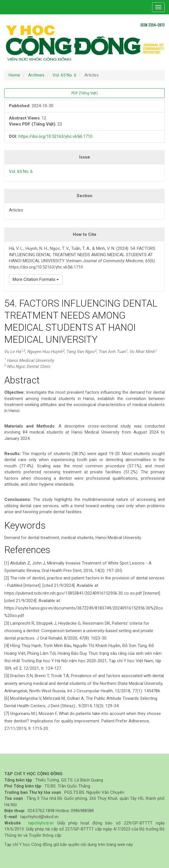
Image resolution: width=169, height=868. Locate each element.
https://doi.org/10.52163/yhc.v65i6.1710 (55, 136)
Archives (36, 75)
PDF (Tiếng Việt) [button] (85, 93)
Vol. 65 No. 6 (64, 75)
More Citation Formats (36, 279)
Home (14, 75)
